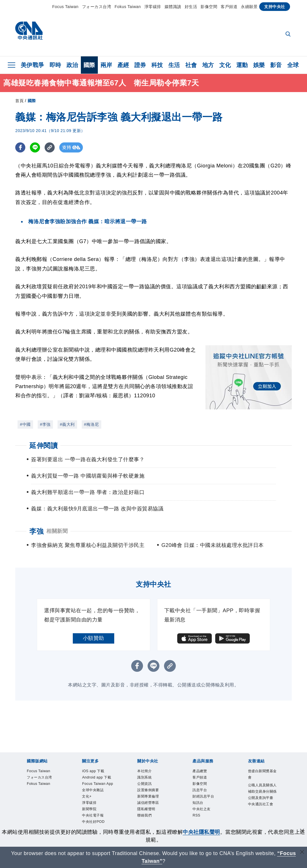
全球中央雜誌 (98, 810)
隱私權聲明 (151, 818)
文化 (225, 65)
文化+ (89, 818)
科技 (157, 65)
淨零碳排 (153, 7)
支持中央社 (275, 7)
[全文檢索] (289, 35)
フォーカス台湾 (97, 7)
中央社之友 (206, 818)
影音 (276, 65)
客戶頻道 (229, 7)
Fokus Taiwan (128, 7)
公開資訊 (148, 787)
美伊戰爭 (33, 65)
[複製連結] (50, 147)
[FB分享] (20, 147)
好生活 (191, 7)
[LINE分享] (35, 147)
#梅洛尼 (91, 424)
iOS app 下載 (98, 772)
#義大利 (67, 424)
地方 (208, 65)
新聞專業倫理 (153, 803)
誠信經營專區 (153, 810)
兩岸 (106, 65)
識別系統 (148, 779)
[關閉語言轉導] (302, 853)
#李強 (45, 424)
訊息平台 (203, 795)
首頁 (19, 101)
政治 (72, 65)
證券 (140, 65)
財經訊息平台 (208, 803)
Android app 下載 (97, 783)
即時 (55, 65)
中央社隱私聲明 (201, 832)
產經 (123, 65)
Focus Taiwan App (96, 799)
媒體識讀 (173, 7)
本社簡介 (148, 772)
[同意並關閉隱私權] (302, 831)
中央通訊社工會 (264, 822)
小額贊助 (94, 638)
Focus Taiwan (65, 7)
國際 (89, 65)
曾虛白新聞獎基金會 (264, 776)
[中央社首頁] (29, 32)
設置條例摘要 (153, 795)
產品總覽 (203, 772)
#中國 (25, 424)
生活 (174, 65)
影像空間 (209, 7)
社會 (191, 65)
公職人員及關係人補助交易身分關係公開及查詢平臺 (264, 799)
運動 (242, 65)
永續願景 (249, 7)
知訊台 (201, 810)
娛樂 (259, 65)
